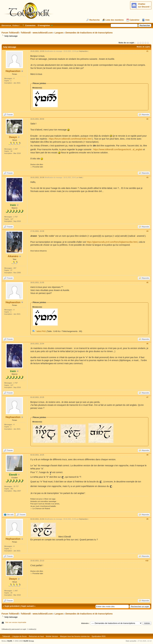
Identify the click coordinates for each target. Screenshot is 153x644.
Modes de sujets (143, 47)
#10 (147, 561)
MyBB (10, 641)
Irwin (81, 178)
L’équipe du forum (19, 636)
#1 (147, 51)
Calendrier (134, 20)
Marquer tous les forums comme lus (75, 636)
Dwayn (13, 137)
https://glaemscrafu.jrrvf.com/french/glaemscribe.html (112, 242)
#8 (147, 455)
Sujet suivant (27, 606)
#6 (147, 344)
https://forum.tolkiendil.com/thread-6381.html (70, 139)
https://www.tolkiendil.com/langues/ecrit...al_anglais (118, 149)
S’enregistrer (44, 25)
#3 (147, 177)
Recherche (94, 20)
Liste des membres (115, 20)
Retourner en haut (36, 636)
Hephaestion (13, 71)
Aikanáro (13, 256)
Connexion (30, 25)
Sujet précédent (12, 606)
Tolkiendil (6, 636)
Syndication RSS (99, 636)
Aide (147, 20)
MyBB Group (29, 641)
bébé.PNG (41, 331)
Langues (59, 33)
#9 (147, 519)
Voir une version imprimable (16, 622)
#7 (147, 397)
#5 (147, 282)
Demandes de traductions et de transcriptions (89, 33)
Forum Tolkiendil (10, 33)
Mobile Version (52, 636)
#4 (147, 231)
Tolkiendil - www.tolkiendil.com (37, 33)
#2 (147, 119)
